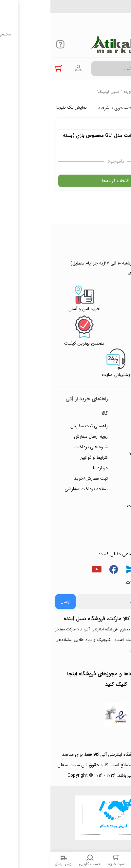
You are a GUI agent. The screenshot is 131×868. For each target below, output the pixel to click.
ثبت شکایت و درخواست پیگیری (99, 511)
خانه (123, 92)
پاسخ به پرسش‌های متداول (103, 438)
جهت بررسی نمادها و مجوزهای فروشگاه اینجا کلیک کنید (66, 679)
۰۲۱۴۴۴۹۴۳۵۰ (103, 10)
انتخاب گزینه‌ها (65, 181)
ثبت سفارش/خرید (40, 478)
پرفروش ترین (106, 108)
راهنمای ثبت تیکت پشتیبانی (104, 417)
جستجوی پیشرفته (65, 108)
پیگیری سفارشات (106, 475)
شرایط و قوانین (43, 457)
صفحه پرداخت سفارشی (36, 489)
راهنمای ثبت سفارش (39, 426)
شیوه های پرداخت (41, 447)
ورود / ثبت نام (108, 496)
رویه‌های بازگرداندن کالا (100, 454)
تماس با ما (112, 485)
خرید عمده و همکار (104, 527)
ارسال (15, 602)
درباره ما (50, 468)
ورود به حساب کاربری (28, 68)
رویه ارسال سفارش (40, 436)
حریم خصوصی (107, 464)
